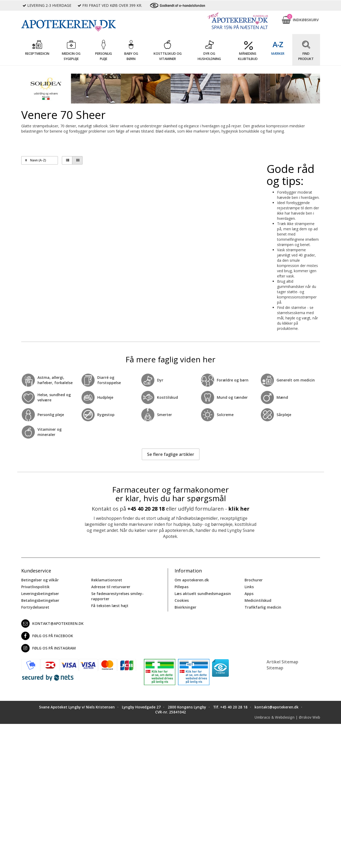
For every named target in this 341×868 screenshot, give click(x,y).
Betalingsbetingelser (40, 600)
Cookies (182, 600)
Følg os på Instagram (48, 648)
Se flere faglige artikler (171, 454)
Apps (249, 594)
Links (249, 587)
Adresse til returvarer (111, 587)
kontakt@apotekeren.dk (52, 624)
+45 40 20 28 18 (146, 509)
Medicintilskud (258, 600)
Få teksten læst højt (110, 606)
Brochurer (254, 580)
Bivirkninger (185, 607)
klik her (239, 509)
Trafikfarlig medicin (263, 607)
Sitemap (275, 668)
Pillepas (182, 587)
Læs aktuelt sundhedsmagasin (203, 594)
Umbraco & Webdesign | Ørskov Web (287, 717)
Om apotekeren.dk (192, 580)
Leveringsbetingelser (40, 594)
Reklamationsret (107, 580)
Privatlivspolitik (35, 587)
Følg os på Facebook (47, 636)
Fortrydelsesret (35, 607)
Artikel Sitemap (282, 662)
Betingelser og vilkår (40, 580)
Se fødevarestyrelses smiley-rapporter (117, 596)
